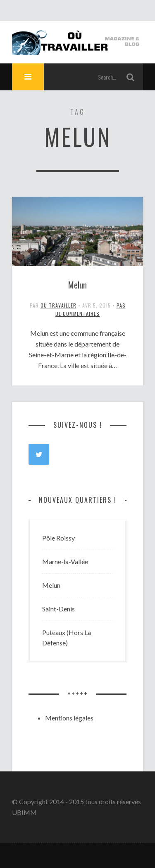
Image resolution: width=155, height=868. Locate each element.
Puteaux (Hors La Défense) (67, 638)
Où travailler (58, 305)
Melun (77, 285)
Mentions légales (69, 718)
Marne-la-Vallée (65, 561)
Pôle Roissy (58, 538)
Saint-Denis (58, 609)
